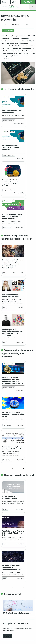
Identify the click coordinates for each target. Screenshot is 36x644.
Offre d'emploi (4, 2)
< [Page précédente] (13, 469)
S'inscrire (7, 636)
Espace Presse (14, 2)
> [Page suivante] (23, 469)
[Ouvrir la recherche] (32, 7)
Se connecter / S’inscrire (28, 2)
